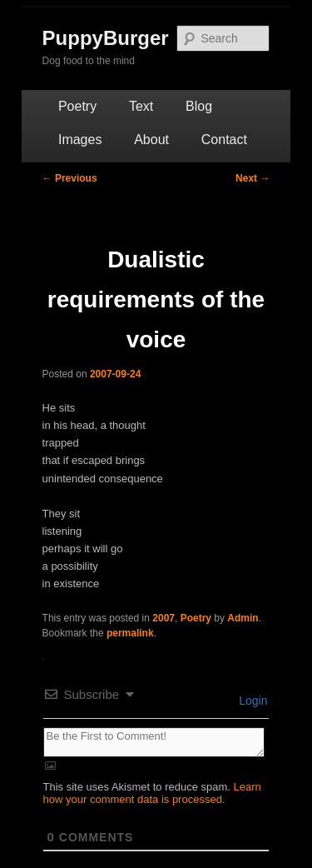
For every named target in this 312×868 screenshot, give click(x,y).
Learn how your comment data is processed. (152, 793)
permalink (130, 633)
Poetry (77, 106)
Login (251, 701)
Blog (199, 106)
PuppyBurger (106, 38)
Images (80, 140)
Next (253, 178)
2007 (163, 618)
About (151, 140)
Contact (224, 140)
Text (141, 106)
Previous (70, 178)
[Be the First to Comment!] (154, 742)
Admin (243, 618)
